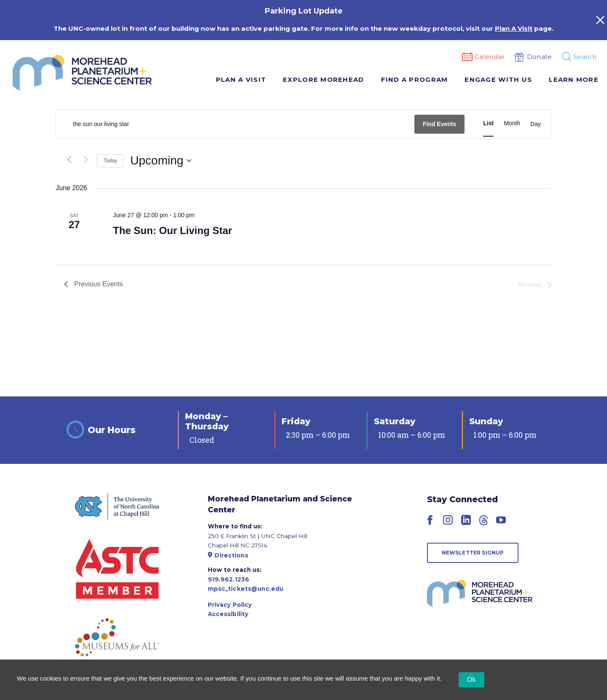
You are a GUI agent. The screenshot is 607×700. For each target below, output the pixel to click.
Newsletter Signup (473, 553)
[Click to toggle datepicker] (161, 161)
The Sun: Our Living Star (173, 230)
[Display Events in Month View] (512, 123)
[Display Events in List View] (488, 123)
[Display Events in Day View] (536, 124)
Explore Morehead (323, 79)
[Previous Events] (69, 160)
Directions (228, 555)
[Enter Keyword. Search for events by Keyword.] (235, 124)
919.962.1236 (229, 579)
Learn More (574, 79)
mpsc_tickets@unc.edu (246, 589)
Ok (471, 680)
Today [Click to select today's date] (110, 161)
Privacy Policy (230, 605)
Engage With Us (498, 79)
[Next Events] (86, 160)
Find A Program (415, 79)
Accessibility (228, 614)
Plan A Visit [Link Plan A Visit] (514, 28)
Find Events (439, 124)
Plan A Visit (241, 79)
